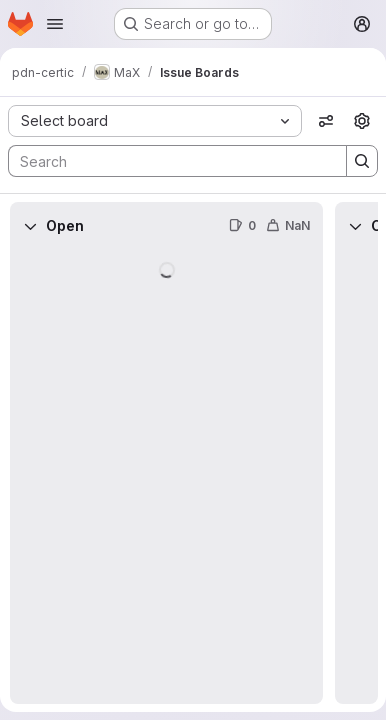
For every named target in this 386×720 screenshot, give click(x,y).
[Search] (167, 161)
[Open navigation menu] (55, 24)
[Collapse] (30, 226)
